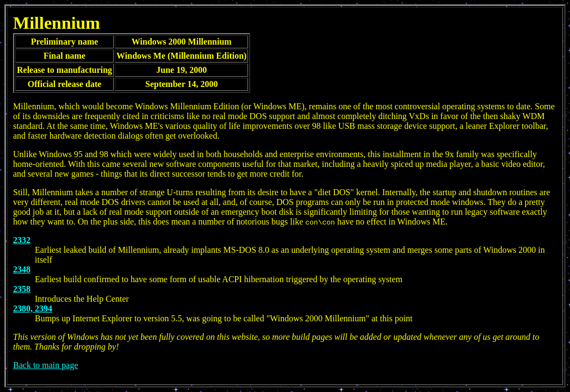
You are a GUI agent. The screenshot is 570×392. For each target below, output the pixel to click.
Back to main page (46, 365)
